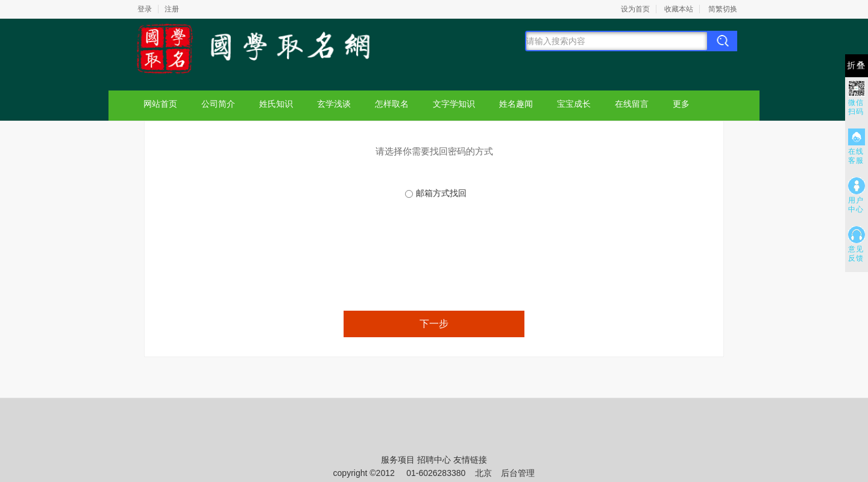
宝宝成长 (574, 104)
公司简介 (218, 104)
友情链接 (470, 460)
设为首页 (635, 9)
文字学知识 (454, 104)
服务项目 (398, 460)
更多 (681, 104)
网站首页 (160, 104)
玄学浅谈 (334, 104)
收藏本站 (679, 9)
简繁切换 (723, 9)
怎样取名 (392, 104)
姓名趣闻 (516, 104)
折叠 (857, 65)
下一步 (434, 324)
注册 (172, 9)
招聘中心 (434, 460)
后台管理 (518, 473)
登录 (145, 9)
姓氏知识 (276, 104)
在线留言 (632, 104)
